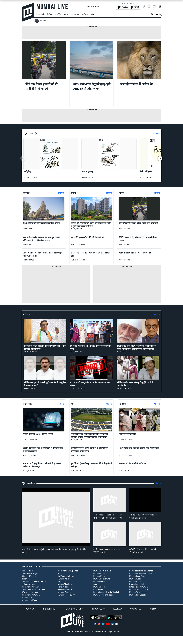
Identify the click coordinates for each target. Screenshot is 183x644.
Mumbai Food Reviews (67, 595)
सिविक (49, 14)
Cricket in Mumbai (29, 576)
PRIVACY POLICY (98, 609)
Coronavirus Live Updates (68, 571)
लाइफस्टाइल (75, 14)
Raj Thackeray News (66, 576)
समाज (66, 14)
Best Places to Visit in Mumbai (141, 571)
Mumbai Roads (99, 574)
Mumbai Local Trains (102, 579)
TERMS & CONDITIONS (74, 609)
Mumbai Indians (64, 579)
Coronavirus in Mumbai (31, 595)
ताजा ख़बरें (40, 14)
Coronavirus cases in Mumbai (33, 590)
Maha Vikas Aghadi (65, 587)
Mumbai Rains (135, 582)
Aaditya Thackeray (65, 584)
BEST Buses (98, 590)
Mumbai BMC (27, 598)
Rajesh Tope (27, 579)
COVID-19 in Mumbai (30, 592)
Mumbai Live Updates (138, 595)
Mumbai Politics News (102, 571)
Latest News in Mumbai (139, 587)
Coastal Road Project (30, 574)
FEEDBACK (118, 609)
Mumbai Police (99, 587)
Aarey (96, 584)
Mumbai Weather (136, 579)
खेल (93, 14)
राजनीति (58, 14)
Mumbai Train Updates (138, 592)
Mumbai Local (99, 582)
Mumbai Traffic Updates (139, 590)
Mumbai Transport (65, 592)
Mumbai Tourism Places (103, 595)
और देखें (155, 134)
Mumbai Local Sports (30, 600)
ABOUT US (30, 609)
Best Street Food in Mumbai (140, 574)
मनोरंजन (85, 14)
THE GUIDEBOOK (50, 609)
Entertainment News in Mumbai (106, 592)
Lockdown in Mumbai (30, 584)
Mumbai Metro (99, 576)
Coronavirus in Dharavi (31, 587)
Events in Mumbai (136, 584)
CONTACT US (136, 609)
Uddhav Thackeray (65, 590)
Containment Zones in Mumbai (34, 582)
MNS (59, 574)
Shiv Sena (62, 582)
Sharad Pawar (27, 571)
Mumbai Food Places (138, 576)
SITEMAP (153, 609)
